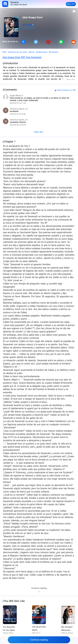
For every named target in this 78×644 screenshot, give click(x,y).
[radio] (23, 25)
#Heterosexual (42, 52)
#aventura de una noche (18, 52)
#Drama (32, 52)
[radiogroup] (28, 25)
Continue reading (39, 640)
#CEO (5, 52)
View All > (39, 132)
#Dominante (53, 52)
